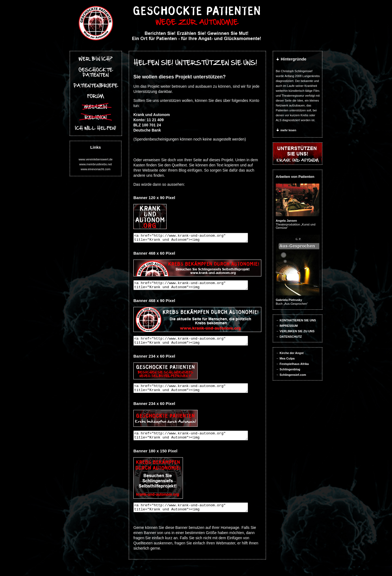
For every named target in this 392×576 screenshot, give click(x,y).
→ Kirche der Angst (290, 353)
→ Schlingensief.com (291, 375)
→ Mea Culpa (285, 358)
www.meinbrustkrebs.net (96, 164)
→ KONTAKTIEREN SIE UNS (296, 320)
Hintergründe (291, 59)
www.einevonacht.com (95, 169)
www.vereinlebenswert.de (95, 159)
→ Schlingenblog (288, 369)
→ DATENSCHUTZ (289, 337)
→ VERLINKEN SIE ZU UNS (295, 331)
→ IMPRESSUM (287, 326)
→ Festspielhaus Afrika (293, 364)
